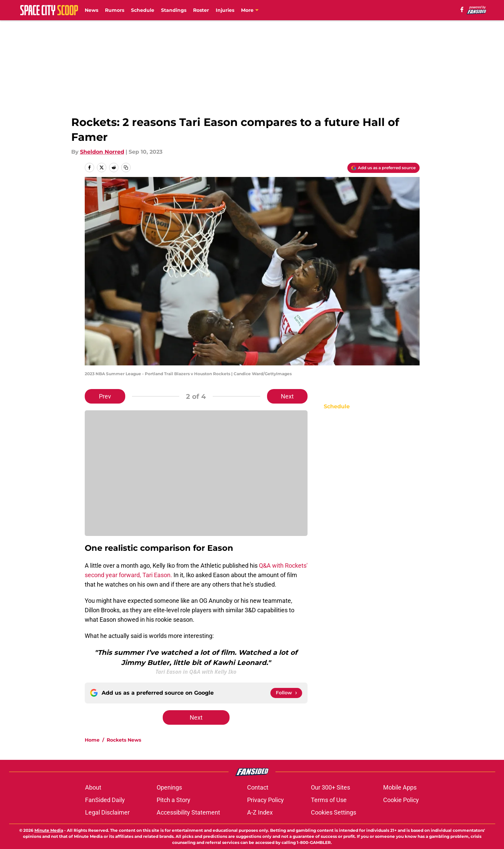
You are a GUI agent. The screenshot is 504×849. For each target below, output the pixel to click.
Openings (169, 787)
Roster (201, 10)
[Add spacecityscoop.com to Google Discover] (383, 168)
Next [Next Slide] (287, 396)
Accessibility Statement (188, 812)
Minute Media (49, 830)
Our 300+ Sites (330, 787)
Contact (258, 787)
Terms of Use (329, 800)
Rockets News (124, 740)
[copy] (126, 168)
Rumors (115, 10)
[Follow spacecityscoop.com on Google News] (286, 693)
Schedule (143, 10)
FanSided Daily (105, 800)
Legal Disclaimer (107, 812)
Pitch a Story (174, 800)
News (91, 10)
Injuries (225, 10)
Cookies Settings (334, 812)
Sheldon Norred (102, 152)
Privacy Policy (266, 800)
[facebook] (462, 9)
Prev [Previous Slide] (105, 396)
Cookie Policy (401, 800)
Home (92, 740)
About (93, 787)
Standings (174, 10)
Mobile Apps (400, 787)
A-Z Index (260, 812)
